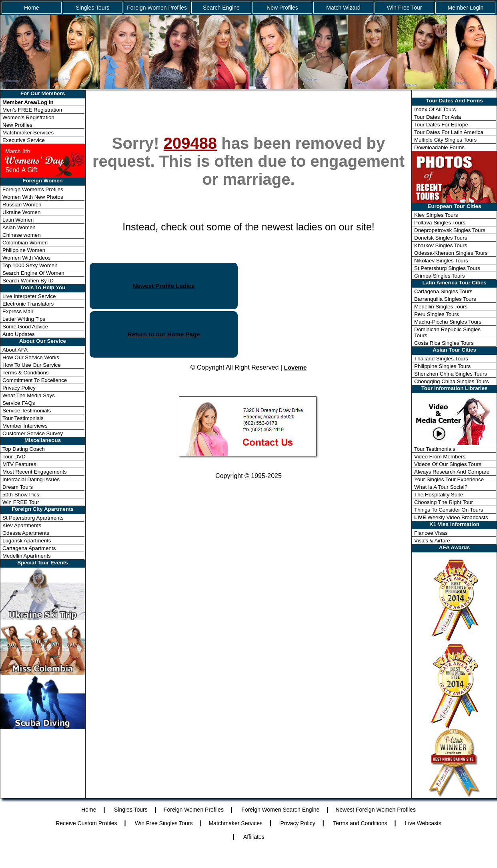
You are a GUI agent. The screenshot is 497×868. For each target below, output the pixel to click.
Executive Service (24, 140)
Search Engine (221, 8)
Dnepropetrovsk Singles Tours (450, 230)
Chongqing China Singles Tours (451, 381)
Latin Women (18, 220)
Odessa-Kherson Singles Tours (451, 253)
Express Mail (18, 311)
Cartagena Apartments (29, 548)
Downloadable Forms (439, 147)
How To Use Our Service (32, 365)
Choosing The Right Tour (444, 502)
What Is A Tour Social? (441, 487)
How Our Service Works (31, 357)
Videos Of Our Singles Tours (448, 464)
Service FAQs (19, 403)
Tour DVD (14, 457)
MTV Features (19, 464)
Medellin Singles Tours (441, 307)
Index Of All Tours (435, 109)
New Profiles (282, 8)
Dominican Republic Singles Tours (447, 332)
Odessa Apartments (26, 533)
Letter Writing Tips (24, 319)
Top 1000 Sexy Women (30, 265)
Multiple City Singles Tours (445, 140)
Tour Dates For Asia (438, 117)
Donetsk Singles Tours (441, 238)
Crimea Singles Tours (439, 276)
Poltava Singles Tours (440, 223)
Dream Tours (18, 487)
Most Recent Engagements (35, 472)
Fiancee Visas (431, 533)
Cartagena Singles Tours (443, 291)
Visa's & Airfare (432, 541)
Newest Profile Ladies (163, 286)
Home (31, 8)
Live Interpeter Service (29, 296)
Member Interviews (25, 426)
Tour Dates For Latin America (449, 132)
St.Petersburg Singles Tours (447, 268)
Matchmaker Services (28, 133)
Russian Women (22, 205)
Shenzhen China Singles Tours (451, 374)
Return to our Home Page (164, 334)
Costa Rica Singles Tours (444, 343)
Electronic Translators (28, 304)
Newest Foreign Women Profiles (375, 810)
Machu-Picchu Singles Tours (448, 322)
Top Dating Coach (24, 449)
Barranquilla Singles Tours (445, 299)
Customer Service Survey (33, 433)
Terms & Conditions (26, 373)
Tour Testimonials (23, 418)
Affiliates (254, 837)
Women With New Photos (33, 197)
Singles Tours (92, 8)
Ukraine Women (21, 212)
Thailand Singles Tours (441, 359)
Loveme (296, 367)
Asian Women (19, 227)
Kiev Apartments (22, 525)
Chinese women (22, 235)
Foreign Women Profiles (157, 8)
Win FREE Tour (21, 502)
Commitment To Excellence (35, 380)
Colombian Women (25, 243)
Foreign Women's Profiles (33, 189)
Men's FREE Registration (32, 110)
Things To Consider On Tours (449, 510)
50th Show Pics (21, 495)
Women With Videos (26, 258)
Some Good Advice (25, 327)
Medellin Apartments (27, 556)
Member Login (465, 8)
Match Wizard (343, 8)
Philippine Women (24, 250)
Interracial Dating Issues (31, 479)
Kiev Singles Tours (436, 215)
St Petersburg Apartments (33, 518)
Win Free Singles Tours (164, 823)
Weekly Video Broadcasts (451, 517)
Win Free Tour (405, 8)
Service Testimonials (27, 411)
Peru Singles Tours (437, 314)
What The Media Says (29, 395)
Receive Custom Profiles (86, 823)
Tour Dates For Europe (441, 125)
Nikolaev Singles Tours (441, 261)
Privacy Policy (19, 388)
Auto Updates (19, 334)
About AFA (15, 350)
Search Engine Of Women (33, 273)
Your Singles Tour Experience (449, 479)
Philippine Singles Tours (442, 366)
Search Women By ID (28, 281)
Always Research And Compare (452, 472)
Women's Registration (28, 117)
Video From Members (440, 457)
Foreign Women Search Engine (280, 810)
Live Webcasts (423, 823)
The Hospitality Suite (439, 495)
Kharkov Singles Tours (441, 245)
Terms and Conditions (360, 823)
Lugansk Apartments (27, 541)
